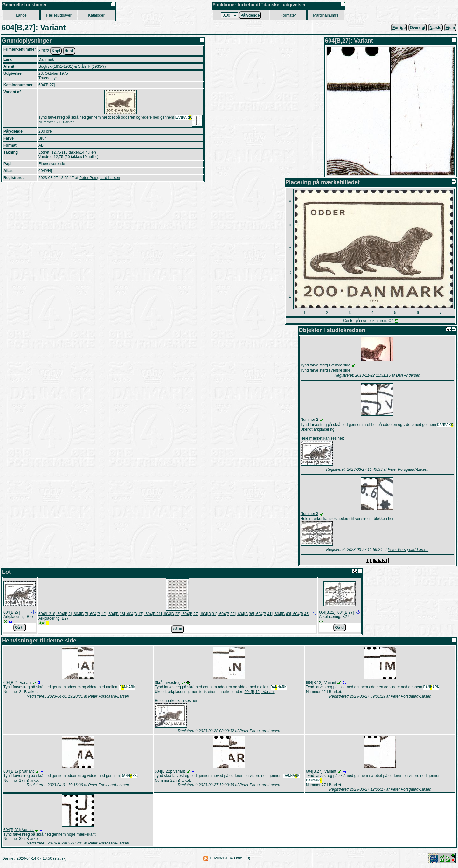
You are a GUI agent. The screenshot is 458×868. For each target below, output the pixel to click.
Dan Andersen (408, 375)
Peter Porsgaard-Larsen (100, 178)
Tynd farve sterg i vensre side (326, 365)
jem (450, 28)
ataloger (96, 15)
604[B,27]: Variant (321, 773)
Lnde (21, 15)
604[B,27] (12, 613)
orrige (399, 28)
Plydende (250, 15)
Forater (288, 15)
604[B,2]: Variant (18, 683)
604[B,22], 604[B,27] (336, 613)
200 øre (45, 131)
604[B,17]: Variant (19, 773)
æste (436, 28)
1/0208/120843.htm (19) (230, 860)
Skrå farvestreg (167, 683)
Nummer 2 (309, 420)
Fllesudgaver (59, 15)
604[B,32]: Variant (19, 832)
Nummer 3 (309, 514)
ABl (42, 145)
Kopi (56, 51)
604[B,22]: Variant (170, 773)
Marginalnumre (326, 15)
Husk (69, 51)
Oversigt (418, 28)
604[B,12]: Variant (259, 693)
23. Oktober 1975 (53, 73)
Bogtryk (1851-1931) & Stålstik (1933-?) (72, 66)
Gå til (20, 628)
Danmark (46, 59)
